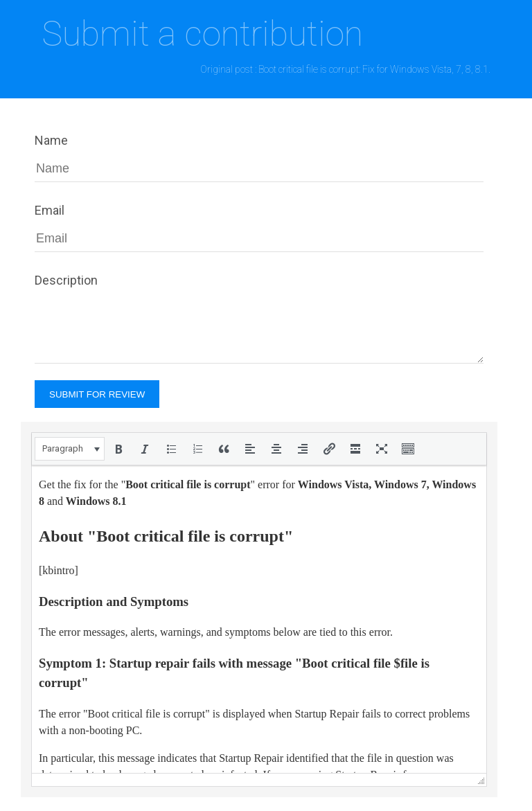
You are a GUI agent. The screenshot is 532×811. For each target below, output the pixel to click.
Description (66, 280)
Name (51, 140)
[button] (70, 449)
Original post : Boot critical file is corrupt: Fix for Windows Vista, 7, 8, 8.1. (345, 69)
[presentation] (70, 449)
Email (50, 210)
